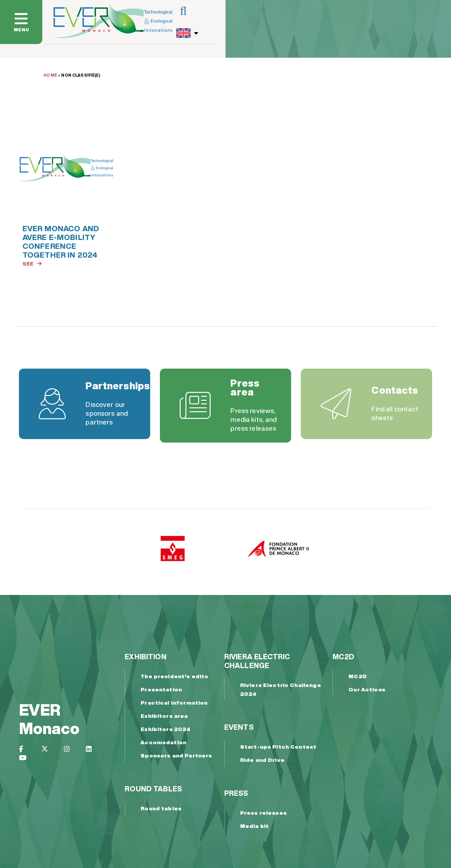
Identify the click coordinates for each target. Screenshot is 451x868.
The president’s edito (174, 676)
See (32, 264)
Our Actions (367, 689)
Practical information (174, 703)
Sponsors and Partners (176, 755)
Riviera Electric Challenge (257, 661)
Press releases (263, 813)
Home (50, 75)
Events (239, 727)
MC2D (343, 657)
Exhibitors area (164, 716)
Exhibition (146, 657)
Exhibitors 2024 (165, 729)
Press (236, 793)
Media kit (254, 826)
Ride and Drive (262, 760)
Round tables (153, 789)
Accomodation (163, 742)
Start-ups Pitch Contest (278, 747)
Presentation (161, 689)
